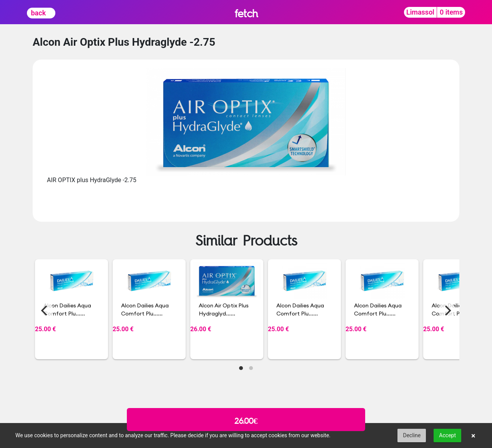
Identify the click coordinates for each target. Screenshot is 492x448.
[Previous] (45, 310)
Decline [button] (412, 435)
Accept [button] (447, 435)
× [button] (473, 436)
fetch (246, 13)
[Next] (447, 310)
